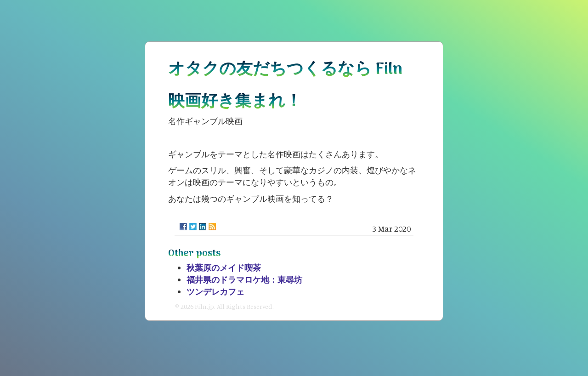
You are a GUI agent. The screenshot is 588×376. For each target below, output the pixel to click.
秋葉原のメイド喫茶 (224, 268)
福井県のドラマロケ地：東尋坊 (244, 279)
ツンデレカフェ (215, 291)
